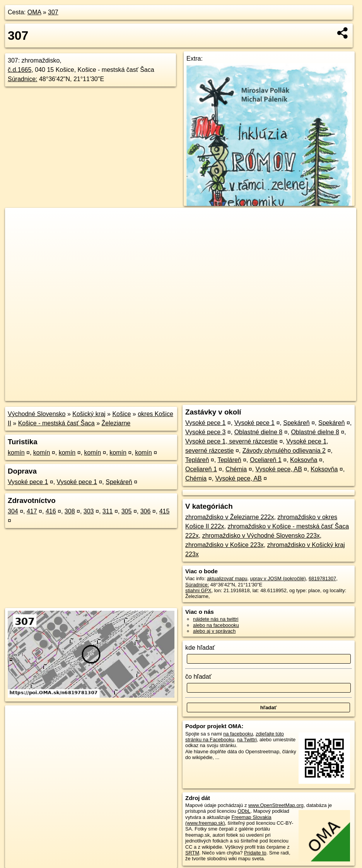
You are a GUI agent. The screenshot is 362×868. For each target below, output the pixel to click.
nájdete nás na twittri (216, 619)
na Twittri (247, 740)
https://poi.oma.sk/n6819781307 (322, 395)
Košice (121, 414)
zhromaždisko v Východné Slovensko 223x (261, 536)
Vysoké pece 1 (28, 482)
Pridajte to (255, 853)
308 (70, 511)
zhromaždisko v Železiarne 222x (230, 517)
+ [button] (18, 221)
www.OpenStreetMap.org (276, 805)
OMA (34, 12)
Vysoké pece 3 (205, 432)
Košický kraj (89, 414)
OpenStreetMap (223, 395)
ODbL (244, 811)
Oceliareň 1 (266, 460)
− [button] (18, 233)
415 (165, 511)
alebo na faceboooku (216, 625)
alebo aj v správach (214, 631)
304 (13, 511)
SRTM (192, 853)
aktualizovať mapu (227, 578)
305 (127, 511)
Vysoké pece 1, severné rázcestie (231, 441)
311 (108, 511)
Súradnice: (23, 79)
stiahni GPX (198, 590)
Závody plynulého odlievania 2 (284, 451)
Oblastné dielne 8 (259, 432)
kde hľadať (200, 648)
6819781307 (322, 578)
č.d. (20, 70)
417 (32, 511)
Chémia (236, 469)
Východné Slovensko (37, 414)
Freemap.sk (263, 395)
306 (146, 511)
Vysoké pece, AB (279, 469)
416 (51, 511)
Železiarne (116, 423)
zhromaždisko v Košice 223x (225, 545)
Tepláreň (197, 460)
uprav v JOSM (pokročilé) (278, 578)
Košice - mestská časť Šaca (56, 423)
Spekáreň (119, 482)
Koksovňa (304, 460)
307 (53, 12)
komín (16, 453)
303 (89, 511)
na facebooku (238, 734)
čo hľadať (198, 677)
